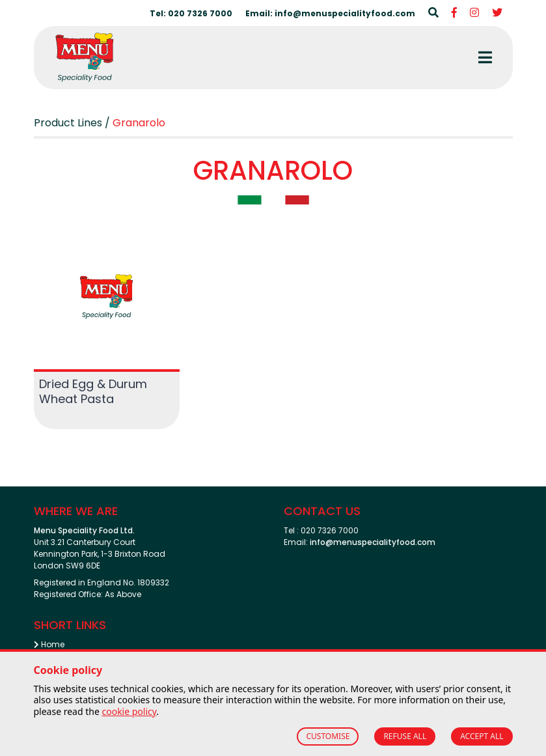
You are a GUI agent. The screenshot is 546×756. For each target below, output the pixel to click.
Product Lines (68, 123)
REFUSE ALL (405, 736)
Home (49, 644)
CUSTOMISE (328, 736)
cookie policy (129, 711)
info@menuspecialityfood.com (373, 542)
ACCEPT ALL (482, 736)
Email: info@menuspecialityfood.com (330, 13)
